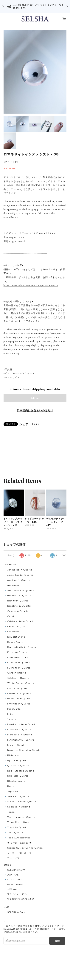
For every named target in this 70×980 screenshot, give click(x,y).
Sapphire (13, 791)
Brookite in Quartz (19, 606)
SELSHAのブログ (16, 912)
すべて (11, 556)
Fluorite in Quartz (19, 663)
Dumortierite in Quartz (22, 647)
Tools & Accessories (19, 838)
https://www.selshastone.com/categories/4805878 (31, 285)
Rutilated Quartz (18, 776)
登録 (57, 941)
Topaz (11, 812)
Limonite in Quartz (19, 729)
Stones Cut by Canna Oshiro (25, 848)
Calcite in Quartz (18, 611)
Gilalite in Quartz (18, 678)
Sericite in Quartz (18, 796)
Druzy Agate (15, 642)
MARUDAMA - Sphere (21, 740)
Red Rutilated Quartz (21, 771)
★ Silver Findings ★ (20, 843)
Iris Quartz (14, 709)
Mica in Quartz (17, 745)
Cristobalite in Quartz (21, 621)
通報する (36, 424)
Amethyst (13, 585)
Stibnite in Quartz (19, 807)
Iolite (10, 714)
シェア (24, 424)
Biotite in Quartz (18, 601)
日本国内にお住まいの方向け (35, 410)
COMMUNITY (15, 880)
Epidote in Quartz (18, 657)
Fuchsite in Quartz (19, 668)
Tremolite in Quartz (20, 822)
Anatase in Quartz (19, 580)
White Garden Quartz (21, 683)
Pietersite (13, 755)
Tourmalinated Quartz (21, 817)
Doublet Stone (16, 637)
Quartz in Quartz (18, 766)
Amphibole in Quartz (21, 590)
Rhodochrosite (16, 781)
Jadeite (12, 719)
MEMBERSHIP (15, 884)
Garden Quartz (17, 673)
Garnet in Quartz (18, 688)
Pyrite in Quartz (18, 760)
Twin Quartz (15, 832)
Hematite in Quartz (20, 698)
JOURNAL (13, 875)
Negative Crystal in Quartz (24, 750)
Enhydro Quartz (17, 652)
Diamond (13, 632)
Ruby (11, 786)
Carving (12, 616)
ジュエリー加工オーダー (21, 853)
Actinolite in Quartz (20, 570)
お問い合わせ (14, 889)
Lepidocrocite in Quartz (22, 724)
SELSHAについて (16, 870)
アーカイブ (13, 858)
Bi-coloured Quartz (19, 595)
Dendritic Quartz (18, 626)
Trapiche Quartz (18, 827)
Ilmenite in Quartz (19, 704)
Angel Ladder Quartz (20, 575)
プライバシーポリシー (18, 894)
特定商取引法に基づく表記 (21, 899)
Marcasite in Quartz (20, 735)
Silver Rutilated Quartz (22, 801)
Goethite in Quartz (19, 693)
